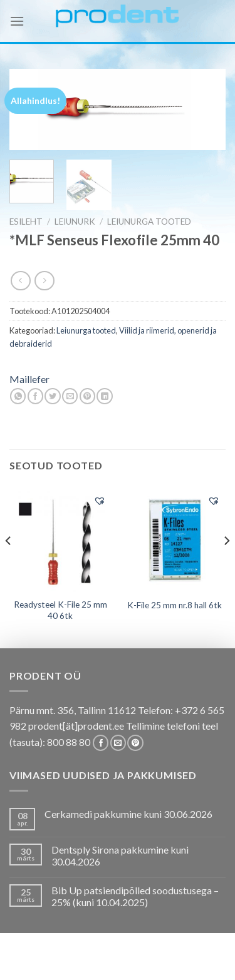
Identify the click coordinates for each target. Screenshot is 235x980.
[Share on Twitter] (52, 396)
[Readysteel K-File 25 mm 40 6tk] (60, 539)
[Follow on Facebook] (101, 743)
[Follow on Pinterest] (135, 743)
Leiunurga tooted (149, 222)
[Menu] (17, 21)
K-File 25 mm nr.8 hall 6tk (175, 605)
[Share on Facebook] (35, 396)
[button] (100, 501)
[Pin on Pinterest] (87, 396)
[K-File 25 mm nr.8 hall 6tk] (175, 539)
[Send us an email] (118, 743)
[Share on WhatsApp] (18, 396)
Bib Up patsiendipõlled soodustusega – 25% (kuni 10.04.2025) (135, 896)
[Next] (226, 566)
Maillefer (29, 379)
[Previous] (9, 566)
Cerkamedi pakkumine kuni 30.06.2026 (128, 814)
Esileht (26, 222)
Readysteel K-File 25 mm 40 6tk (60, 610)
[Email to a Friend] (70, 396)
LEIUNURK (75, 222)
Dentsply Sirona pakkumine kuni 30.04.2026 (120, 855)
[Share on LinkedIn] (104, 396)
